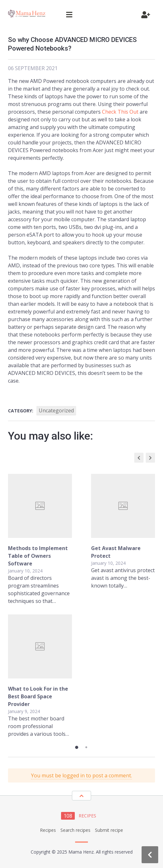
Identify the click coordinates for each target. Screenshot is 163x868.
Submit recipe (109, 830)
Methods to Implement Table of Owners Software (38, 556)
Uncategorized (56, 410)
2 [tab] (86, 747)
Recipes (48, 830)
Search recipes (75, 830)
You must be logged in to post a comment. (81, 775)
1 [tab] (77, 747)
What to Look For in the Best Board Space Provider (38, 696)
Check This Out (120, 112)
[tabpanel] (81, 606)
